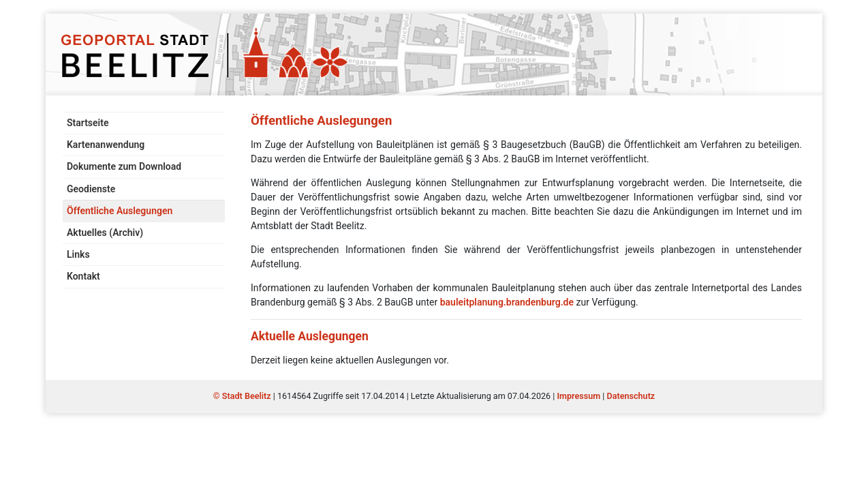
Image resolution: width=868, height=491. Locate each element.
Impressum (578, 396)
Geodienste (91, 189)
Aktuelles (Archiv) (105, 233)
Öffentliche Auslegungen (120, 211)
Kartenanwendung (106, 145)
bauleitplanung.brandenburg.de (507, 302)
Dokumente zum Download (124, 166)
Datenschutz (631, 396)
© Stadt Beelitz (243, 396)
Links (78, 254)
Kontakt (83, 276)
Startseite (88, 123)
